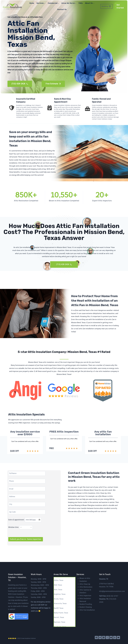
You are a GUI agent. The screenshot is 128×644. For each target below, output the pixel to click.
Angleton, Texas (60, 594)
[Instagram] (104, 638)
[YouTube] (118, 638)
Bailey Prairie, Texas (61, 613)
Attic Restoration (86, 587)
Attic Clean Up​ (85, 584)
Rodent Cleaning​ (86, 607)
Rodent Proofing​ (86, 604)
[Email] (111, 638)
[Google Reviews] (115, 638)
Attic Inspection (85, 596)
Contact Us (62, 9)
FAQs (81, 3)
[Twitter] (100, 638)
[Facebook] (96, 638)
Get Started (120, 6)
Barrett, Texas (59, 617)
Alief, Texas (58, 585)
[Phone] (107, 638)
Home (32, 3)
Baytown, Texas (60, 622)
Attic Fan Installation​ (87, 610)
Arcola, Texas (59, 599)
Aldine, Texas (59, 580)
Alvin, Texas (58, 590)
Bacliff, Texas (59, 608)
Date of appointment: (25, 529)
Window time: (21, 536)
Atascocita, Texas (60, 603)
